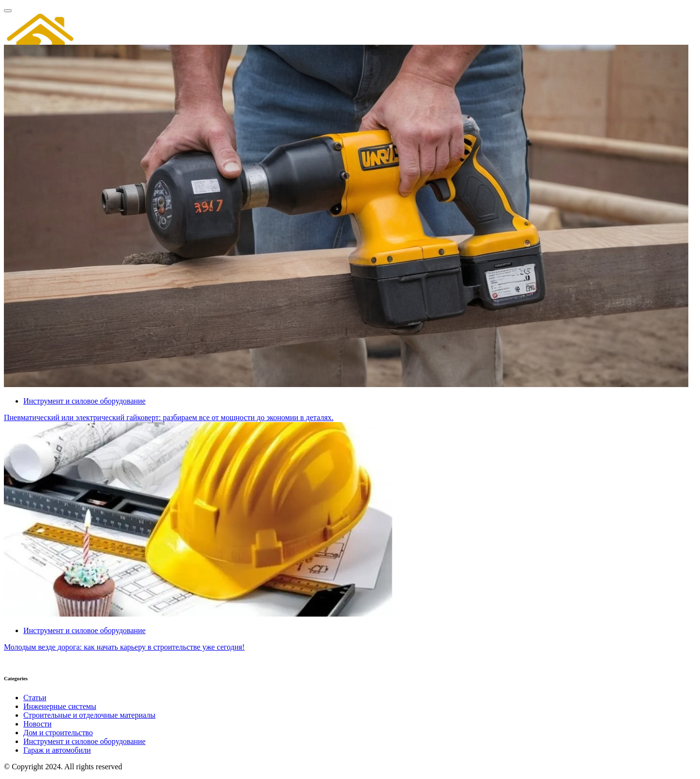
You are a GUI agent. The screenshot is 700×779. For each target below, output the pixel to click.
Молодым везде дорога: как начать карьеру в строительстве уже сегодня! (124, 647)
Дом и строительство (58, 733)
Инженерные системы (60, 706)
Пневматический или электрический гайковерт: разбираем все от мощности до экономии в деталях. (169, 417)
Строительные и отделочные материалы (89, 715)
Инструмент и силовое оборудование (84, 741)
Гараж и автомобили (57, 750)
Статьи (35, 698)
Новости (37, 724)
